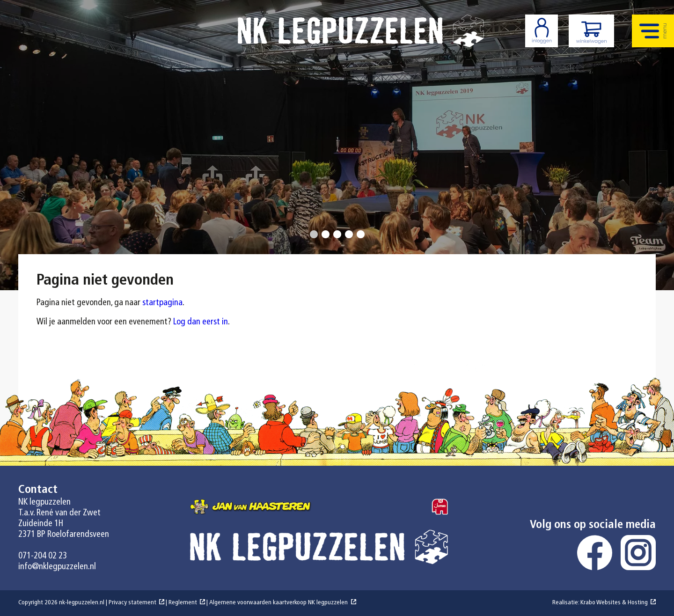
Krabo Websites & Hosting (614, 603)
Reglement (183, 603)
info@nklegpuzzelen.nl (57, 567)
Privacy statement (132, 603)
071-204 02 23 (43, 556)
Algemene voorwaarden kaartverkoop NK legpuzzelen (278, 603)
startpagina (162, 303)
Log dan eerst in (201, 322)
